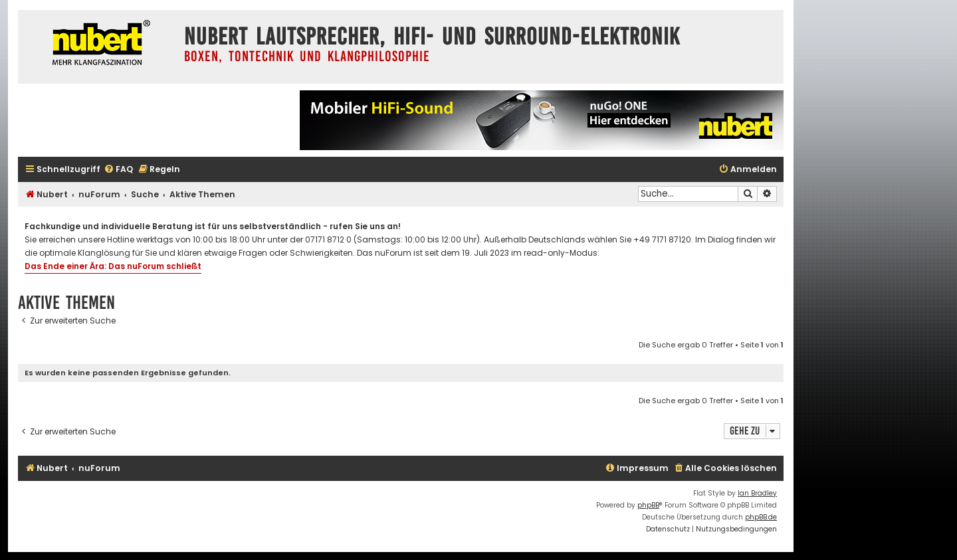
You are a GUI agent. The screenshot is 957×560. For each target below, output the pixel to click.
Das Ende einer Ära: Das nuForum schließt (113, 266)
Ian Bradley (757, 493)
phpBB (648, 505)
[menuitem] (118, 170)
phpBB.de (761, 517)
